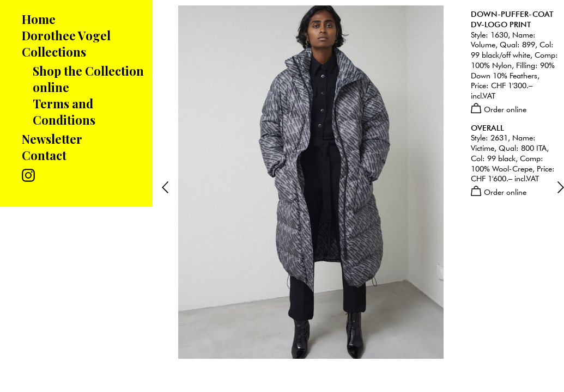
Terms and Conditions (64, 112)
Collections (54, 52)
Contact (44, 155)
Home (39, 19)
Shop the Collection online (88, 79)
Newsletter (52, 139)
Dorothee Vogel (66, 35)
